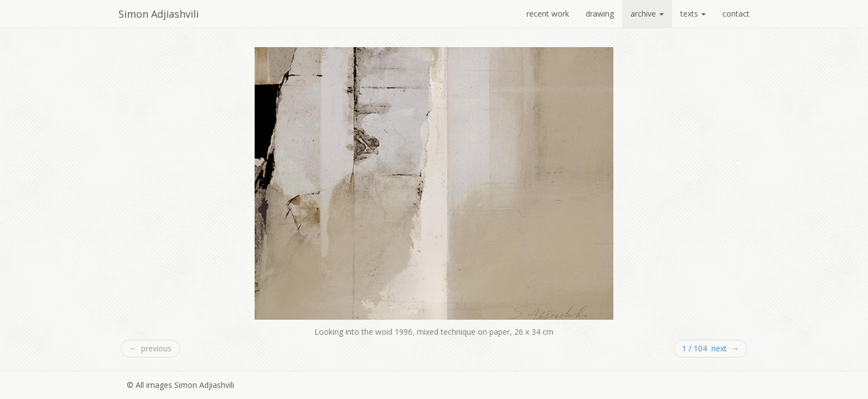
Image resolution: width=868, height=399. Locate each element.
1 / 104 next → (711, 348)
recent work (548, 14)
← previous (150, 348)
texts (693, 14)
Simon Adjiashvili (159, 14)
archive (647, 14)
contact (736, 14)
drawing (600, 14)
